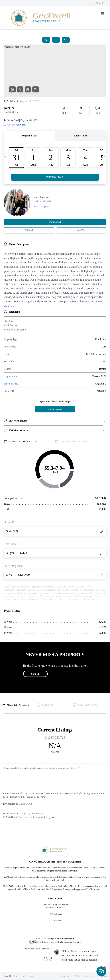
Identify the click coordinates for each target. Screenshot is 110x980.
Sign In (98, 3)
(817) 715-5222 (56, 914)
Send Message (55, 920)
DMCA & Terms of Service (86, 976)
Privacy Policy (65, 976)
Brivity (16, 976)
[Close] (103, 950)
